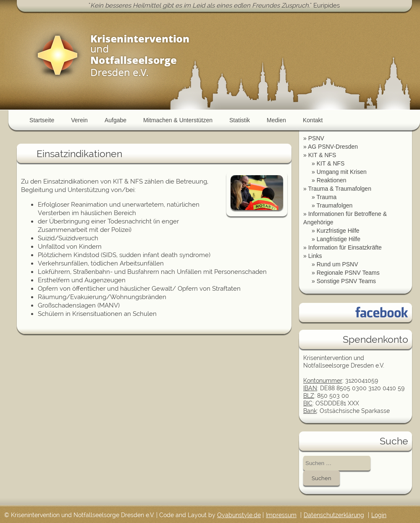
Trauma (326, 197)
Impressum (281, 515)
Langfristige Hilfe (339, 239)
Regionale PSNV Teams (348, 273)
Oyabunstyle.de (239, 515)
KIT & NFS (322, 155)
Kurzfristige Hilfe (338, 231)
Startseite (42, 120)
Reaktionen (332, 180)
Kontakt (313, 120)
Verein (79, 120)
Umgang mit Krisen (342, 172)
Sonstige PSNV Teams (346, 281)
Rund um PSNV (337, 264)
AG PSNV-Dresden (333, 147)
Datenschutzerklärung (334, 515)
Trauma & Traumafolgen (339, 189)
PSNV (316, 138)
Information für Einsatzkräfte (345, 247)
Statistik (240, 120)
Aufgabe (115, 120)
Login (379, 515)
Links (315, 256)
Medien (276, 120)
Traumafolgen (334, 205)
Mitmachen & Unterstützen (178, 120)
